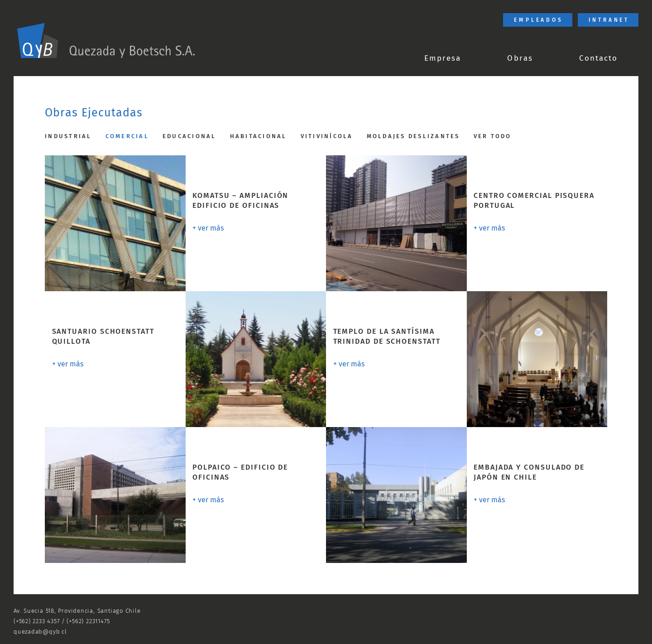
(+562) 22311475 (88, 621)
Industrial (68, 136)
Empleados (538, 20)
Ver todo (493, 136)
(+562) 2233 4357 (37, 621)
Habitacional (259, 136)
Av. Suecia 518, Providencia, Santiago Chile (77, 611)
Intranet (609, 20)
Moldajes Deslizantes (413, 136)
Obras (520, 58)
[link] (106, 41)
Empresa (443, 58)
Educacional (189, 136)
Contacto (598, 58)
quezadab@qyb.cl (40, 632)
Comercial (127, 136)
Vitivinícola (327, 136)
